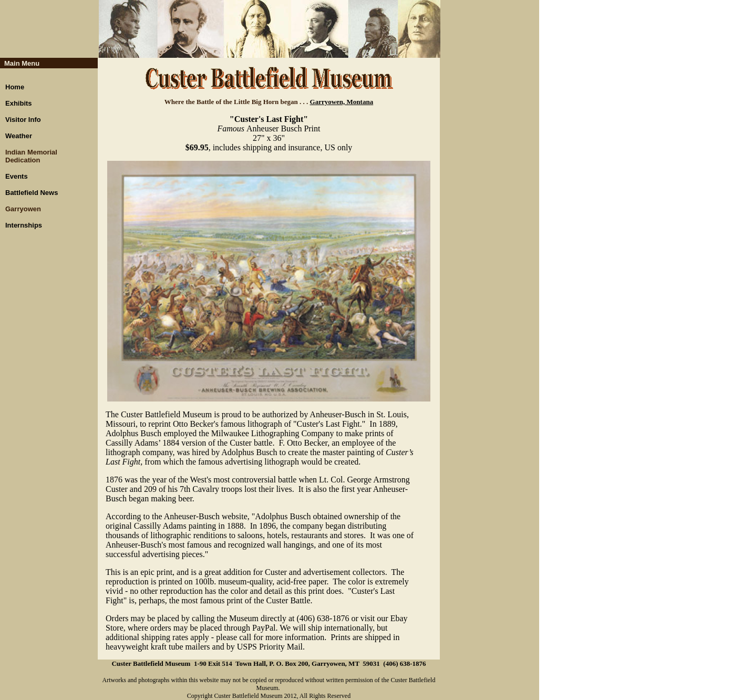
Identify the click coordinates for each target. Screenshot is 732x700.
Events (17, 176)
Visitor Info (23, 120)
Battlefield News (32, 193)
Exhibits (19, 103)
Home (15, 87)
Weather (19, 136)
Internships (24, 225)
